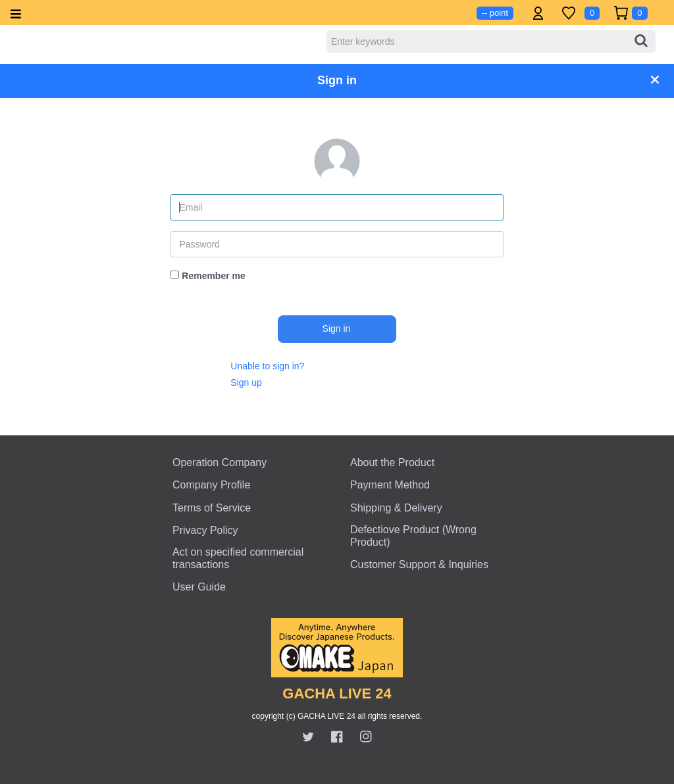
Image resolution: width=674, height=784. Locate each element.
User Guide (199, 587)
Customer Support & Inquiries (419, 564)
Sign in (337, 328)
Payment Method (390, 485)
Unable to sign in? (267, 366)
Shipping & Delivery (396, 508)
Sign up (246, 382)
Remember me (214, 276)
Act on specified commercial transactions (238, 558)
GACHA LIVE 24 (337, 693)
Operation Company (220, 462)
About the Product (392, 462)
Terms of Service (212, 508)
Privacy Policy (205, 530)
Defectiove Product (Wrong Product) (413, 536)
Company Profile (211, 485)
